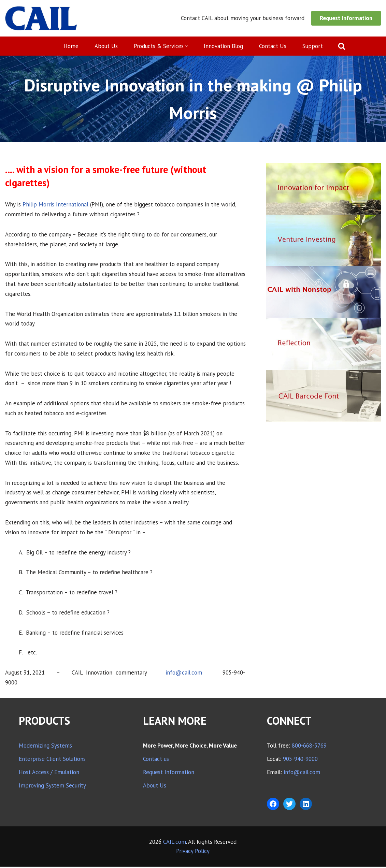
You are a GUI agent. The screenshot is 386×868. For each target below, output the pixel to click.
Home (71, 46)
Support (313, 46)
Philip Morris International (55, 204)
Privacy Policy (193, 852)
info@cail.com (184, 674)
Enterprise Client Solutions (52, 760)
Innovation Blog (223, 46)
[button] (187, 46)
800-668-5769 (309, 747)
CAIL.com (175, 843)
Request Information (346, 18)
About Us (106, 46)
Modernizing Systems (45, 747)
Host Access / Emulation (49, 773)
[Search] (342, 46)
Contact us (156, 760)
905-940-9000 (300, 760)
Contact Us (273, 46)
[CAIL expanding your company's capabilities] (41, 18)
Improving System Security (52, 787)
